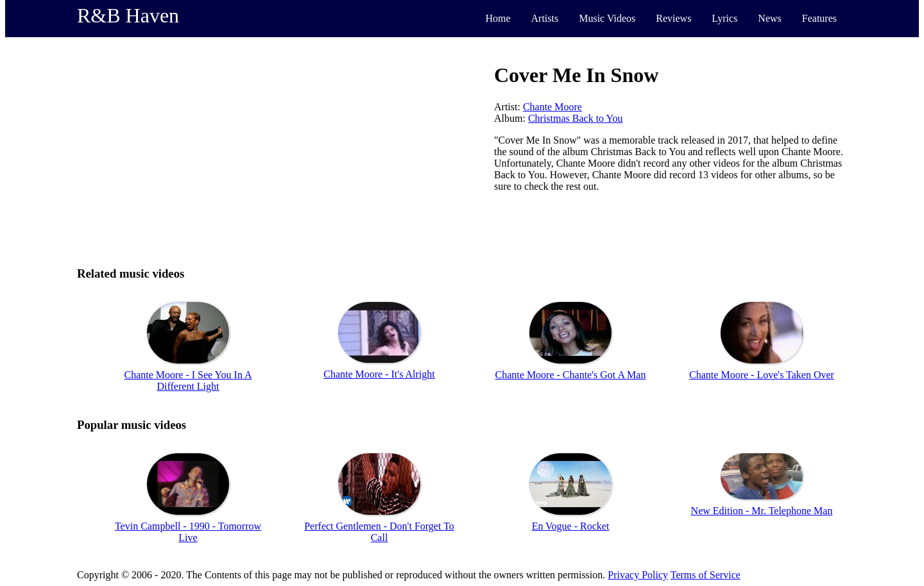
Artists (545, 18)
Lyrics (724, 18)
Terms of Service (706, 575)
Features (819, 18)
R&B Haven (128, 15)
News (769, 18)
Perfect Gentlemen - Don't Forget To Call (379, 532)
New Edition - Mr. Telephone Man (762, 511)
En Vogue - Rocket (571, 526)
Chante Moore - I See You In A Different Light (188, 381)
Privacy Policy (638, 575)
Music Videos (607, 18)
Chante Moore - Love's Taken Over (762, 375)
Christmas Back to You (576, 118)
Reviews (673, 18)
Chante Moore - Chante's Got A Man (571, 375)
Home (498, 18)
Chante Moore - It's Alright (379, 374)
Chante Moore (552, 107)
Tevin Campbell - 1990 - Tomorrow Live (188, 532)
